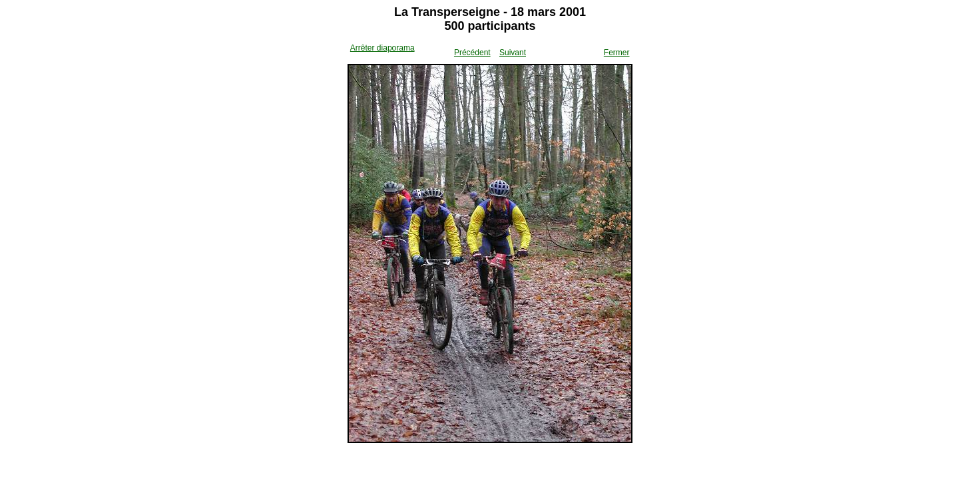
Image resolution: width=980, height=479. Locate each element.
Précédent (472, 53)
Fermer (617, 53)
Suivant (513, 53)
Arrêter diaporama (382, 48)
